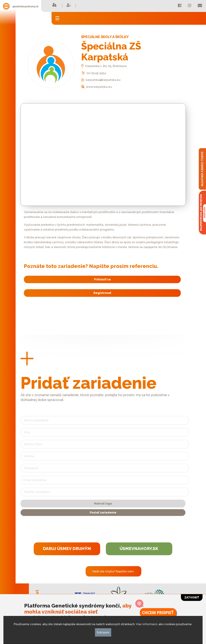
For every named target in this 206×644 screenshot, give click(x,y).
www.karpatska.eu (97, 87)
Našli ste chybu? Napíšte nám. (113, 572)
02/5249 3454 (93, 73)
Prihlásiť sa (102, 279)
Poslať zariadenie (103, 513)
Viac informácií (147, 624)
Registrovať (102, 293)
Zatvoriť (192, 597)
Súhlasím (103, 632)
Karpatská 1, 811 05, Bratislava (104, 66)
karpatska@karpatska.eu (101, 80)
